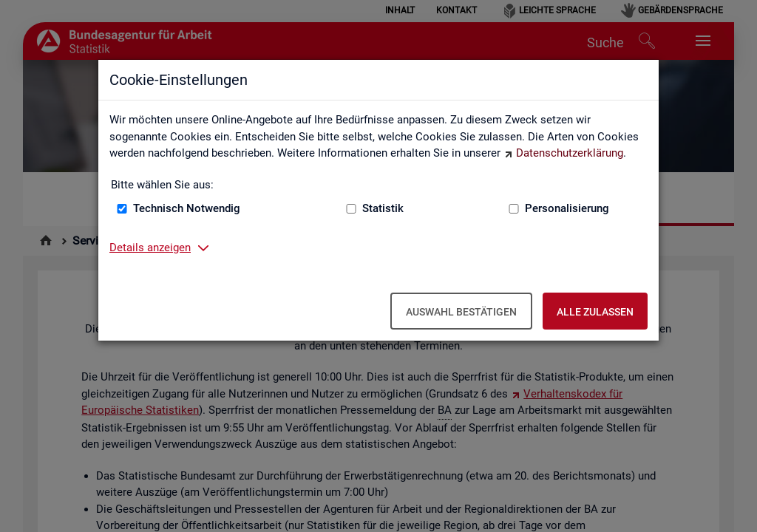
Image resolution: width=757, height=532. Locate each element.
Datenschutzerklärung (570, 153)
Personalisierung (567, 208)
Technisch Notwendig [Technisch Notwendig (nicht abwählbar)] (187, 208)
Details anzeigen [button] (150, 248)
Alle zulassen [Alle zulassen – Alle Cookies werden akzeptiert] (595, 312)
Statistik (383, 208)
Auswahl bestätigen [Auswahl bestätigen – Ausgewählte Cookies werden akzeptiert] (461, 312)
